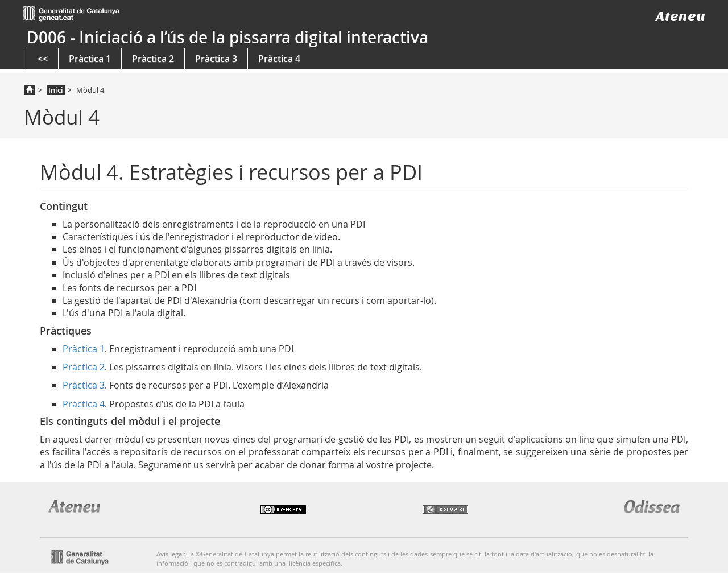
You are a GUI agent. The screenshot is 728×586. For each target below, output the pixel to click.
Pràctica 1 (90, 59)
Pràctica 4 (279, 59)
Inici (56, 90)
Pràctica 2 (153, 59)
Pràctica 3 (216, 59)
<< (43, 59)
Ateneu (681, 16)
